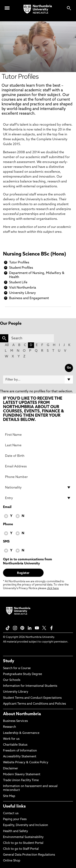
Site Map (9, 796)
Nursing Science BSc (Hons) (35, 254)
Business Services (15, 721)
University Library (22, 293)
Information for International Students (30, 686)
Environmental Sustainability (23, 837)
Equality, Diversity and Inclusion (26, 825)
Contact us (11, 814)
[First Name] (38, 435)
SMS (6, 542)
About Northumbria (22, 714)
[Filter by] (38, 380)
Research (10, 727)
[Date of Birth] (38, 456)
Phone (8, 524)
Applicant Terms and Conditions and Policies (34, 704)
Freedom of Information (20, 751)
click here (53, 588)
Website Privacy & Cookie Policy (26, 763)
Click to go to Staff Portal (21, 849)
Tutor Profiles (19, 263)
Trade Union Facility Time (21, 780)
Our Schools (12, 680)
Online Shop (12, 861)
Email (7, 507)
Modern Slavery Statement (22, 775)
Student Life (18, 283)
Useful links (14, 807)
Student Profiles (21, 268)
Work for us (11, 739)
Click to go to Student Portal (23, 843)
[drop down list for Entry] (38, 498)
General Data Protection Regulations (29, 855)
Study (9, 661)
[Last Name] (38, 445)
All (7, 345)
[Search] (31, 338)
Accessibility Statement (20, 757)
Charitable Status (15, 745)
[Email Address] (38, 466)
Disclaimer (11, 769)
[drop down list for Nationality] (38, 487)
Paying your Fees (15, 819)
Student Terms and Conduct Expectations (32, 698)
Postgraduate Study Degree (22, 674)
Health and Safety (16, 831)
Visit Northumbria (23, 288)
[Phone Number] (38, 477)
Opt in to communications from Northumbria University (28, 562)
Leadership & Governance (21, 733)
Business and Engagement (29, 298)
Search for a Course (17, 668)
